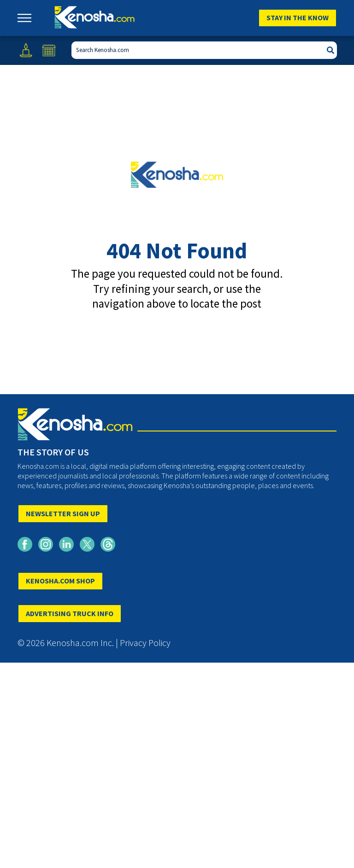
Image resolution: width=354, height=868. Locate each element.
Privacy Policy (145, 643)
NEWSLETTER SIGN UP (63, 513)
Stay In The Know (298, 17)
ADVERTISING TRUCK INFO (70, 613)
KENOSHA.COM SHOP (60, 581)
